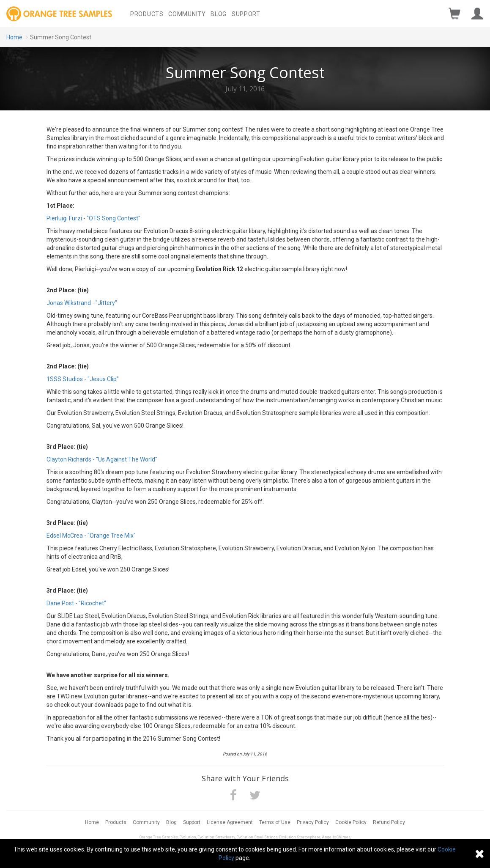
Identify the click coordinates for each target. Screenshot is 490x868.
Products (147, 14)
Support (246, 14)
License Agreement (230, 822)
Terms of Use (275, 822)
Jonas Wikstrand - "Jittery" (82, 303)
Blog (219, 14)
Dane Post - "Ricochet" (76, 603)
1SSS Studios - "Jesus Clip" (83, 379)
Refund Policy (389, 822)
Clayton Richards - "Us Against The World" (102, 459)
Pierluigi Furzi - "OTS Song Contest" (93, 218)
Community (187, 14)
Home (14, 37)
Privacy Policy (313, 822)
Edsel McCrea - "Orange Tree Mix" (91, 536)
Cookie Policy (351, 822)
